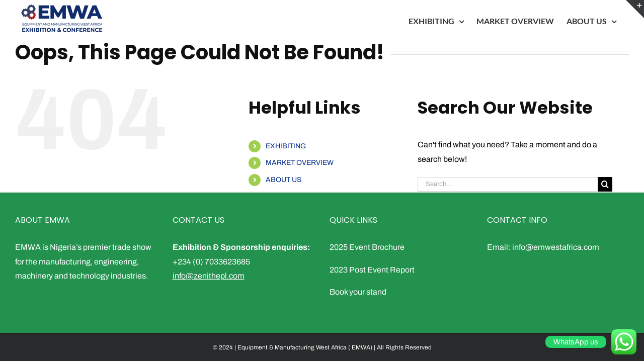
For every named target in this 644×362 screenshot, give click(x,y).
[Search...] (508, 184)
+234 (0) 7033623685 (211, 262)
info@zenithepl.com (209, 276)
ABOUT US (284, 180)
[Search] (605, 184)
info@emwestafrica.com (556, 247)
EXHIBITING (286, 146)
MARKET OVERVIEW (300, 163)
